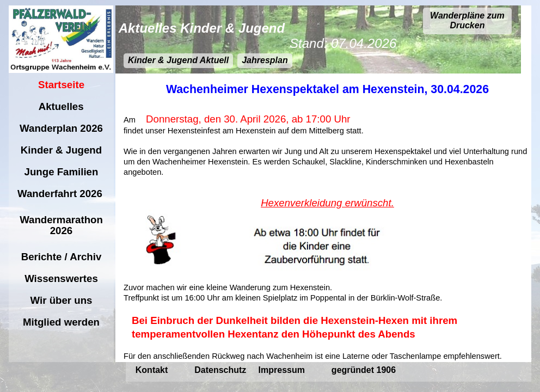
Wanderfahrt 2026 (61, 194)
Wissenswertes (61, 278)
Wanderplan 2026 (61, 128)
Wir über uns (61, 300)
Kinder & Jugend (62, 150)
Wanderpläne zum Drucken (467, 20)
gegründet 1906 (364, 370)
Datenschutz (222, 370)
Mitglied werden (61, 322)
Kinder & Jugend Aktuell (178, 60)
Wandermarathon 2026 (61, 225)
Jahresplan (265, 60)
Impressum (283, 370)
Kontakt (153, 370)
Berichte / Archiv (62, 257)
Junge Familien (61, 172)
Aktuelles (61, 106)
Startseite (61, 85)
